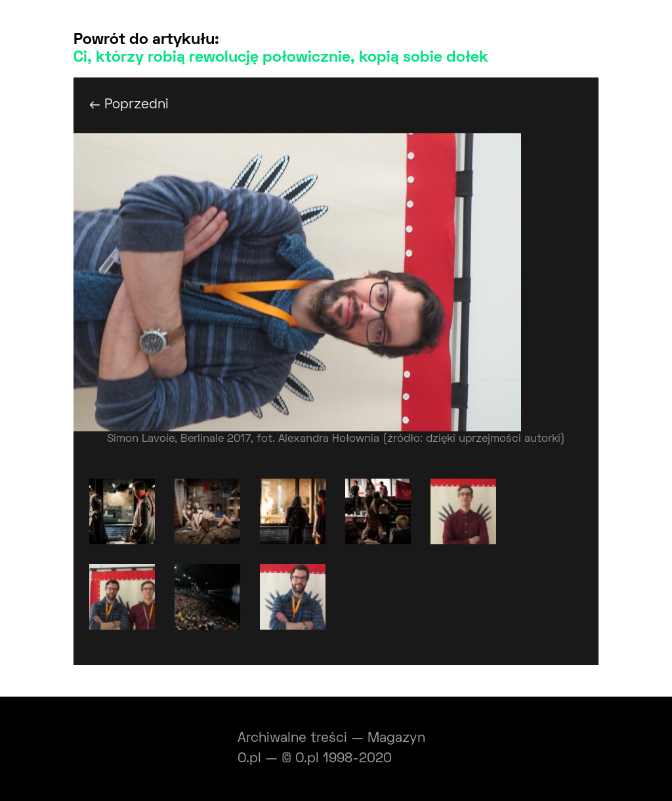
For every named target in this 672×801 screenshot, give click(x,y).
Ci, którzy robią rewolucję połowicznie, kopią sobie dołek (281, 58)
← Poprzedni (129, 105)
